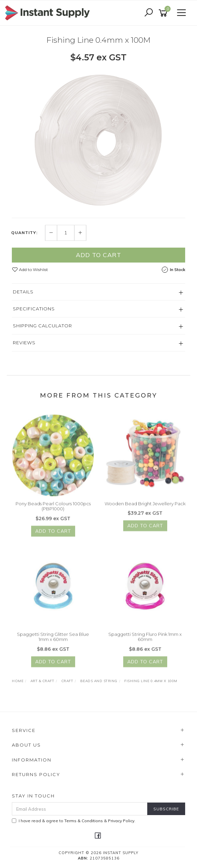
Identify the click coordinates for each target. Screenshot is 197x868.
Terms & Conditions (84, 821)
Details (23, 292)
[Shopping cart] (164, 13)
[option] (98, 140)
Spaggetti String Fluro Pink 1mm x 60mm (145, 640)
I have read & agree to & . (74, 821)
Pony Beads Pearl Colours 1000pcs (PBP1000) (53, 509)
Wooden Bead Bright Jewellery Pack (145, 507)
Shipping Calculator (42, 326)
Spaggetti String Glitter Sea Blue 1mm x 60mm (53, 640)
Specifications (34, 309)
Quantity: (24, 233)
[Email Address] (80, 809)
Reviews (24, 343)
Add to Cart (98, 255)
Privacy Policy (121, 821)
